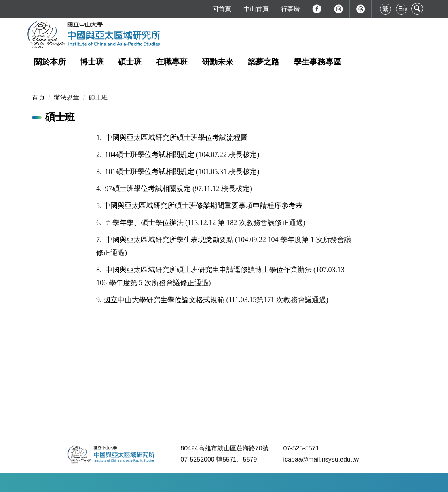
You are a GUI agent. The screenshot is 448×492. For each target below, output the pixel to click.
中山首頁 (256, 9)
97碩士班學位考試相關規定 (148, 189)
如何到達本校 (139, 482)
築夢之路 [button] (264, 62)
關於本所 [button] (50, 62)
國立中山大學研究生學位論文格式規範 (164, 300)
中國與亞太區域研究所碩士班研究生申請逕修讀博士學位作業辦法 (209, 270)
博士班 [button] (92, 62)
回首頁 (222, 9)
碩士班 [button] (130, 62)
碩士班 (98, 97)
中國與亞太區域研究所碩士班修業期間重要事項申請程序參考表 (203, 206)
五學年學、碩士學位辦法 (144, 223)
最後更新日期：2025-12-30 (247, 482)
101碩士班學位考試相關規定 (150, 172)
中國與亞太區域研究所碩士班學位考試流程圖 (177, 138)
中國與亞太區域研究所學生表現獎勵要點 (169, 240)
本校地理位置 (183, 482)
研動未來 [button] (218, 62)
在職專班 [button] (172, 62)
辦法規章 (66, 97)
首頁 (38, 97)
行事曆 (290, 9)
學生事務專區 (317, 62)
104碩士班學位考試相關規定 (150, 155)
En (402, 9)
